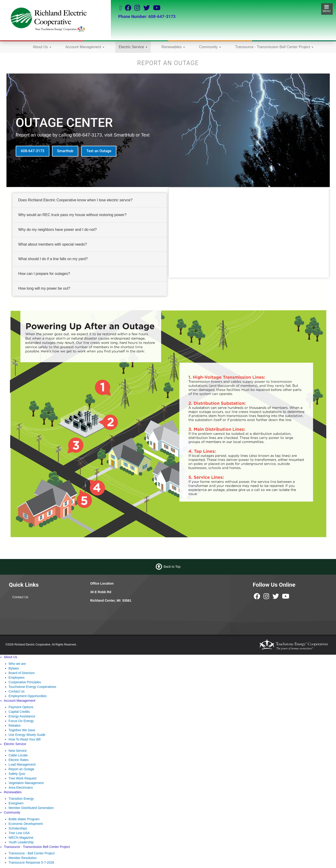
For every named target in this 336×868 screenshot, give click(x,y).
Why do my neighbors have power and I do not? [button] (58, 229)
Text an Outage (99, 151)
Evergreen (16, 803)
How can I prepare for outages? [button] (44, 274)
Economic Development (26, 824)
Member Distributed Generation (31, 808)
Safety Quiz (17, 774)
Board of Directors (22, 673)
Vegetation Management (26, 783)
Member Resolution (23, 858)
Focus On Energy (21, 721)
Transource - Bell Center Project (32, 853)
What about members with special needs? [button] (53, 244)
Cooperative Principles (25, 682)
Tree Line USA (19, 833)
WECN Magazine (21, 838)
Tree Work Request (23, 778)
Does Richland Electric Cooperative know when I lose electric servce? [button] (75, 200)
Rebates (15, 725)
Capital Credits (19, 712)
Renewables (173, 47)
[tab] (90, 200)
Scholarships (18, 828)
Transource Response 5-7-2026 (31, 862)
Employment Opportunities (28, 696)
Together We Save (22, 730)
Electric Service (133, 47)
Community (210, 47)
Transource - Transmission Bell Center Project (274, 47)
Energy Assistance (22, 716)
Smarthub (65, 151)
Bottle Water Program (24, 819)
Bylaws (14, 668)
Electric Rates (18, 760)
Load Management (22, 764)
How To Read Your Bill (24, 739)
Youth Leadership (21, 842)
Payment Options (21, 707)
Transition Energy (21, 799)
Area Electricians (21, 788)
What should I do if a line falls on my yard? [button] (53, 259)
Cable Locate (18, 755)
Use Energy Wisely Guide (27, 735)
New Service (18, 751)
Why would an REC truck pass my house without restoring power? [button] (72, 215)
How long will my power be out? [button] (44, 288)
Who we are (17, 664)
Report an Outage (21, 769)
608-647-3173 (33, 151)
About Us (42, 47)
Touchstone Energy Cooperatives (32, 687)
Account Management (85, 47)
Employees (17, 678)
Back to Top (172, 567)
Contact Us (20, 597)
